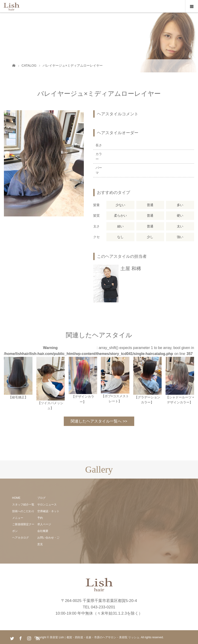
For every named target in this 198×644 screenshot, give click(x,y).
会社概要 (43, 531)
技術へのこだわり (23, 511)
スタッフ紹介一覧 (23, 505)
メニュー (18, 518)
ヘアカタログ (20, 538)
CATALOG (29, 65)
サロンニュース (47, 505)
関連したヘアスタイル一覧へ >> (99, 421)
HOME (16, 498)
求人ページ (44, 524)
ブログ (41, 498)
